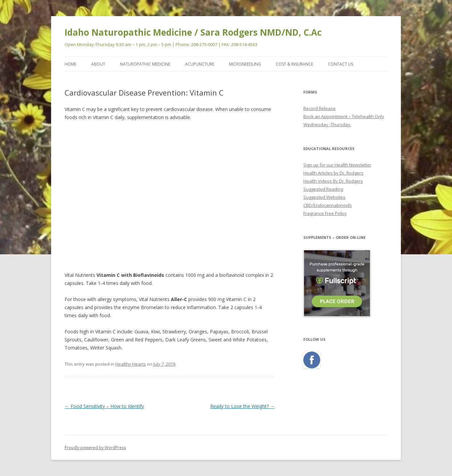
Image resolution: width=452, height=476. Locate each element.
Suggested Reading (323, 189)
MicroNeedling (245, 64)
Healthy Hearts (131, 364)
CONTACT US (341, 64)
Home (70, 64)
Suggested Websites (324, 197)
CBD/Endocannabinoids (328, 205)
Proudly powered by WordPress (95, 448)
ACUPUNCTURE (200, 64)
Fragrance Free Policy (325, 213)
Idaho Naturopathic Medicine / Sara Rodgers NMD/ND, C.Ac (193, 32)
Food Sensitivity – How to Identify (104, 406)
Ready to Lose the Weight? (242, 406)
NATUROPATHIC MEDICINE (145, 64)
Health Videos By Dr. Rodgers (333, 181)
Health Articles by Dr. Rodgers (333, 173)
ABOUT (98, 64)
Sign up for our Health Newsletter (337, 165)
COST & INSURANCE (294, 64)
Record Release (319, 108)
